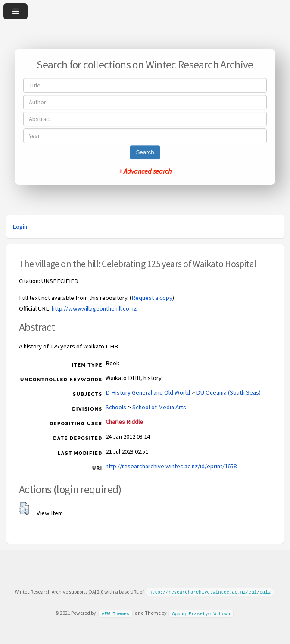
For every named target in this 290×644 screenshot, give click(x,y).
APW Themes (115, 613)
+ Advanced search (145, 171)
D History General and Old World (148, 392)
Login (20, 227)
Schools (116, 407)
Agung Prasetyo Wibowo (201, 613)
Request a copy (152, 298)
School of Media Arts (159, 407)
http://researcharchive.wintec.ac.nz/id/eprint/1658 (171, 466)
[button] (24, 509)
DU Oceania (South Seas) (228, 392)
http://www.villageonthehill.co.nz (94, 308)
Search (145, 152)
